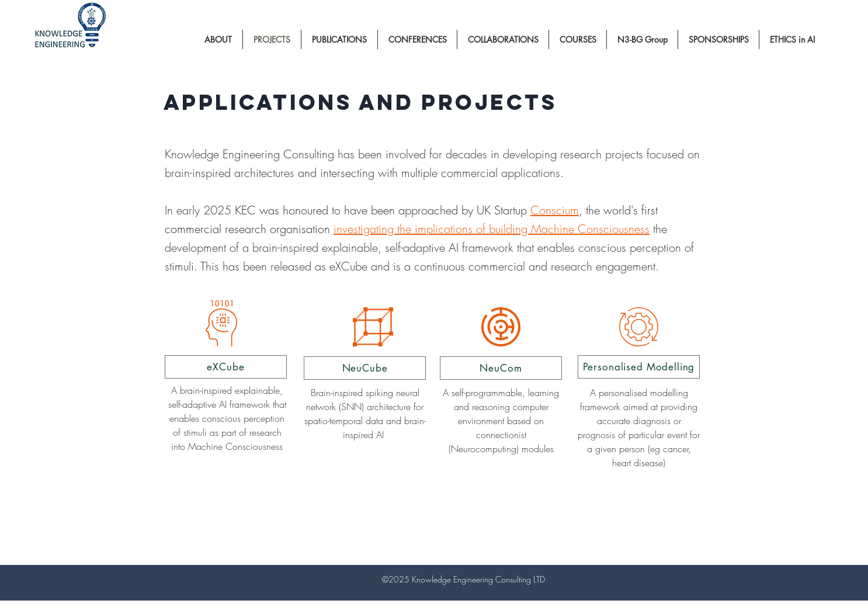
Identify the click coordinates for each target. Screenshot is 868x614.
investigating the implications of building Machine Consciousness (492, 229)
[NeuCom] (501, 368)
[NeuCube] (365, 368)
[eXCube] (226, 367)
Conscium (555, 210)
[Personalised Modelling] (639, 367)
